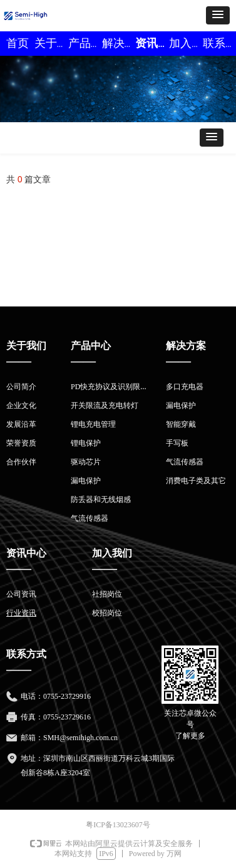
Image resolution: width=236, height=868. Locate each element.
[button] (218, 15)
